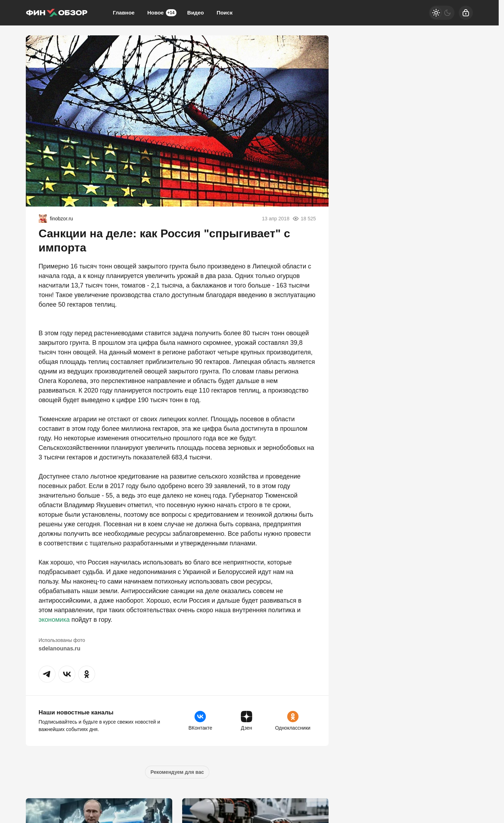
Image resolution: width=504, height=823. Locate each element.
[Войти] (466, 13)
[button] (47, 674)
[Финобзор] (57, 13)
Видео (195, 13)
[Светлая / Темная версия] (442, 13)
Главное (124, 13)
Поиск (224, 13)
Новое (162, 13)
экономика (54, 620)
